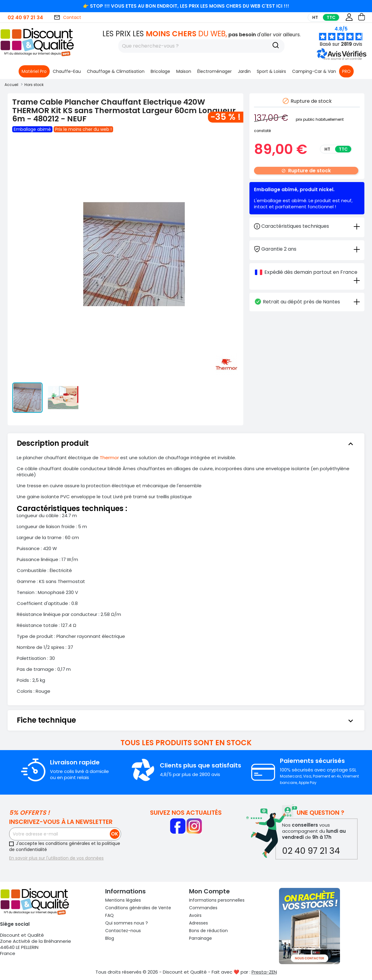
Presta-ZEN (264, 972)
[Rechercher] (201, 46)
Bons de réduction (208, 931)
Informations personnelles (217, 900)
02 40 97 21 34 (25, 18)
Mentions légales (123, 900)
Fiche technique (186, 720)
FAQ (109, 915)
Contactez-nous (123, 931)
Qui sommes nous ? (127, 923)
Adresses (199, 923)
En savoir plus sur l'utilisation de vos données (56, 858)
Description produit (186, 443)
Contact (67, 17)
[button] (343, 59)
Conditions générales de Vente (138, 908)
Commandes (203, 908)
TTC (331, 17)
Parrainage (200, 938)
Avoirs (195, 915)
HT (315, 17)
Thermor (110, 458)
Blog (110, 938)
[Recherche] (276, 46)
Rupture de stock (306, 171)
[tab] (307, 249)
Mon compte (209, 891)
